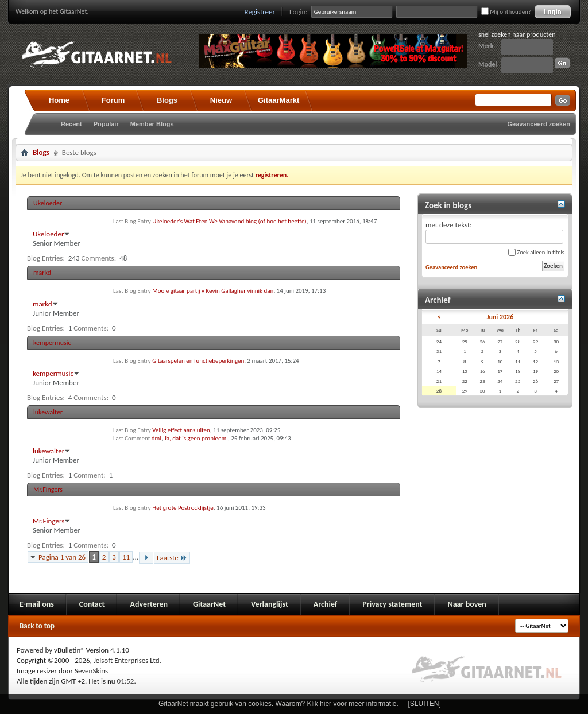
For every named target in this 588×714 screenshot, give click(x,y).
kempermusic (52, 343)
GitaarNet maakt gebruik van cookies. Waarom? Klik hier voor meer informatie (277, 704)
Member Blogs (152, 124)
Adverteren (149, 604)
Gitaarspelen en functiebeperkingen (198, 361)
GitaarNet (209, 604)
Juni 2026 (500, 317)
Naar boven (467, 604)
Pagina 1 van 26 (62, 557)
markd (42, 273)
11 (126, 557)
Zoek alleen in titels (536, 252)
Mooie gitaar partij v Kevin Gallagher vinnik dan (213, 291)
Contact (92, 604)
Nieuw (221, 100)
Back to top (37, 626)
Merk (486, 46)
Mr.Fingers (48, 490)
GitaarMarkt (278, 100)
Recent (71, 124)
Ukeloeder (48, 203)
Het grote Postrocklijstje (183, 508)
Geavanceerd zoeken (539, 124)
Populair (106, 124)
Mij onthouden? (506, 12)
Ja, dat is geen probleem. (196, 438)
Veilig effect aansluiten (181, 430)
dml (156, 438)
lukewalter (48, 412)
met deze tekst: (494, 232)
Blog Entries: (46, 258)
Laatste (172, 558)
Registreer (260, 12)
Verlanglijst (270, 604)
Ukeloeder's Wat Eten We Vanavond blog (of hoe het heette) (229, 221)
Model (488, 64)
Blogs (167, 100)
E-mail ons (37, 604)
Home (59, 100)
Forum (113, 100)
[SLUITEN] (425, 704)
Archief (325, 604)
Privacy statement (392, 604)
